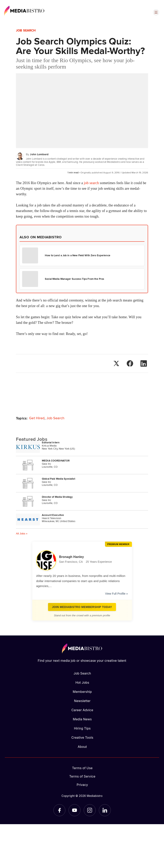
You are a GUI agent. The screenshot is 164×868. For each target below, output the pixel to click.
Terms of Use (82, 768)
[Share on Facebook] (130, 363)
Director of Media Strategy (57, 497)
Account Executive (53, 515)
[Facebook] (59, 810)
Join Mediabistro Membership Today (82, 607)
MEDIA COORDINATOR (56, 461)
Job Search (26, 30)
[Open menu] (156, 12)
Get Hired (37, 418)
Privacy (82, 785)
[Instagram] (90, 810)
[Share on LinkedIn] (144, 363)
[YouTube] (75, 810)
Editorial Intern (51, 442)
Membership (82, 692)
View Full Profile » (116, 594)
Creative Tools (82, 737)
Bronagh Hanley (72, 557)
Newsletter (82, 701)
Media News (82, 719)
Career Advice (82, 710)
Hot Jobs (82, 682)
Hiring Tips (82, 728)
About (82, 747)
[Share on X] (116, 363)
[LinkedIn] (105, 810)
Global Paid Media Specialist (58, 479)
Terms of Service (82, 776)
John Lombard (39, 154)
